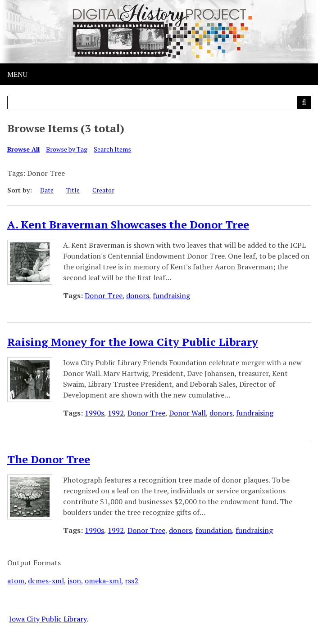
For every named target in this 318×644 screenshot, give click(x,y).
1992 (116, 413)
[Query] (159, 103)
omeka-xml (103, 581)
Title (73, 190)
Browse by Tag (67, 149)
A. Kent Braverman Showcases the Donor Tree (128, 224)
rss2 (132, 581)
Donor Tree (104, 295)
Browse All (23, 149)
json (74, 581)
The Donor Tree (49, 459)
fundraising (171, 295)
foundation (214, 530)
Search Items (112, 149)
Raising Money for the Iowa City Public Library (133, 342)
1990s (94, 413)
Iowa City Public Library (48, 619)
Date (47, 190)
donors (138, 295)
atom (16, 581)
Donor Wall (187, 413)
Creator (103, 190)
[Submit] (304, 103)
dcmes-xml (46, 581)
